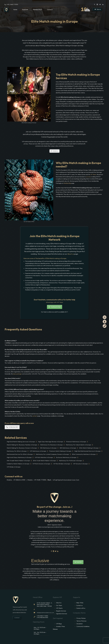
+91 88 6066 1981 (12, 427)
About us (71, 254)
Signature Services (62, 614)
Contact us (54, 151)
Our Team (59, 605)
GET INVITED (78, 562)
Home (15, 10)
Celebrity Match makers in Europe (18, 464)
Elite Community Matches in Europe (84, 454)
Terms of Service (81, 621)
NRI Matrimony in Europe (68, 448)
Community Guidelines (83, 626)
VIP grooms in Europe (80, 464)
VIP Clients (59, 608)
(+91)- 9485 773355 (12, 4)
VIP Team (93, 174)
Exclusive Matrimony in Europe (66, 457)
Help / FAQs (80, 603)
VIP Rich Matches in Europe (44, 457)
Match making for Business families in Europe (22, 445)
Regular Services (61, 611)
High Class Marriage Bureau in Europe (51, 442)
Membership (67, 183)
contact (35, 416)
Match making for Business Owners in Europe (22, 448)
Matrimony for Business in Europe (52, 445)
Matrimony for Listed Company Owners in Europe (52, 454)
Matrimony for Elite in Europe (17, 451)
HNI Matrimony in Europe (48, 448)
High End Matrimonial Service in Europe (87, 451)
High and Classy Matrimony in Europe (19, 457)
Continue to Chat (55, 307)
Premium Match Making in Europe (60, 451)
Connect (50, 10)
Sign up (98, 9)
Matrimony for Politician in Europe (70, 461)
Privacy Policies (81, 618)
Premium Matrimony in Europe (76, 442)
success (88, 177)
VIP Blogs (59, 624)
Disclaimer (80, 624)
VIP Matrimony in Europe (38, 451)
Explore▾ (25, 10)
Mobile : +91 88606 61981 (16, 480)
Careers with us (81, 608)
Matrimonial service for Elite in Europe (20, 454)
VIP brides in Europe (14, 467)
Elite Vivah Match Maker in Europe (44, 461)
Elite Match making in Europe (89, 448)
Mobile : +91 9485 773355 (37, 480)
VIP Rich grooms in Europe (41, 464)
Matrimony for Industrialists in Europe (78, 445)
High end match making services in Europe (21, 442)
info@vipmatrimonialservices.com (66, 480)
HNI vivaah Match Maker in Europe (18, 461)
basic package (17, 374)
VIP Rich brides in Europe (62, 464)
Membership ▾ (38, 10)
